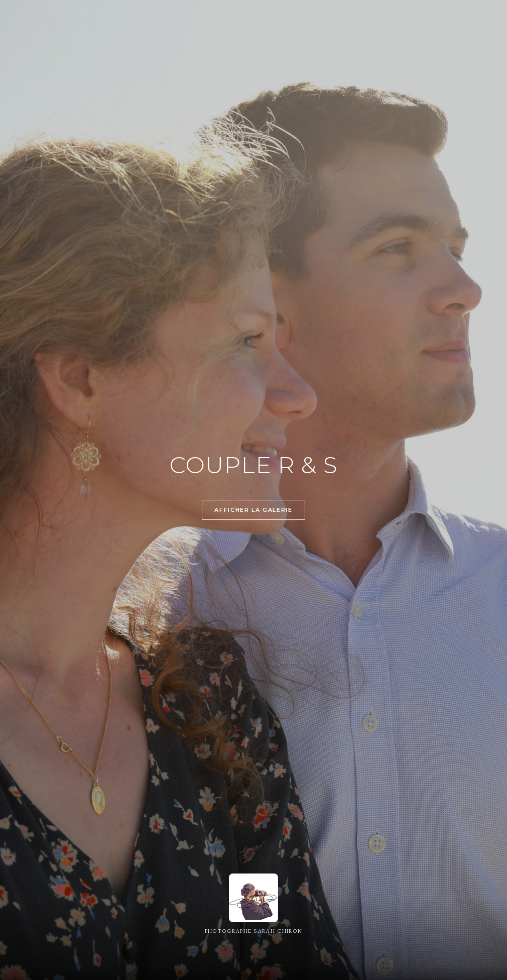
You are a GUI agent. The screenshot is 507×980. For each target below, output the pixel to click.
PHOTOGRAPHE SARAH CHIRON (254, 931)
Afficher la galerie (253, 511)
